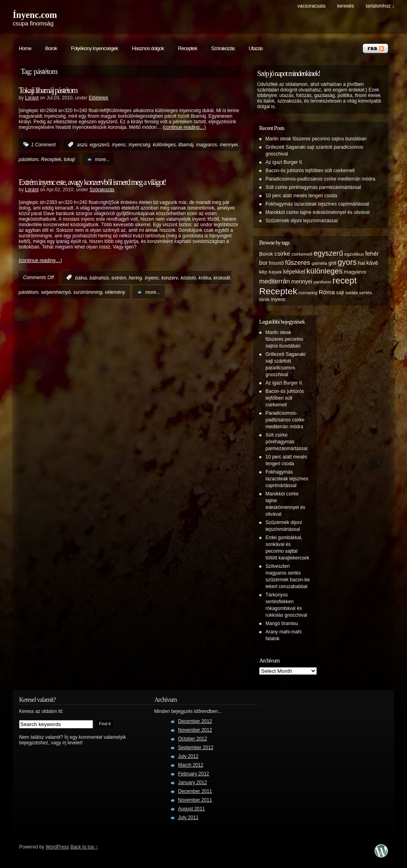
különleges (164, 145)
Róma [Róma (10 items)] (327, 292)
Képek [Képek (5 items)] (275, 272)
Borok (51, 48)
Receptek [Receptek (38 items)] (278, 291)
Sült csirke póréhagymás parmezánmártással (313, 187)
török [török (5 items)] (264, 299)
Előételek (98, 98)
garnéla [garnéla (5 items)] (319, 263)
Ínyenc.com (35, 15)
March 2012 (191, 765)
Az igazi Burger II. (284, 162)
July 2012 (188, 756)
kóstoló (188, 278)
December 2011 (195, 791)
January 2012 (193, 783)
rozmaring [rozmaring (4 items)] (308, 293)
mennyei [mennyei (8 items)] (302, 282)
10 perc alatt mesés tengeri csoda (301, 196)
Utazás (255, 48)
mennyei (229, 145)
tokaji (69, 159)
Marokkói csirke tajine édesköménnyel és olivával (318, 212)
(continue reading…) (184, 127)
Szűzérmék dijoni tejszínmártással (301, 221)
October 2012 (193, 739)
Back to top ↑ (84, 847)
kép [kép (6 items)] (263, 272)
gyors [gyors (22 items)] (347, 262)
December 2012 (195, 721)
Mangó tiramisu (282, 623)
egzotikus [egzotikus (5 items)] (354, 254)
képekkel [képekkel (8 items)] (294, 272)
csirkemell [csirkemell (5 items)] (302, 254)
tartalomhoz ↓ (380, 6)
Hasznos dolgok (148, 48)
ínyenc (119, 145)
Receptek (188, 48)
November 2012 (195, 730)
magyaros (206, 145)
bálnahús (99, 278)
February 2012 (194, 774)
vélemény (115, 292)
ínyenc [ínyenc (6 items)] (278, 299)
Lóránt (32, 98)
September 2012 (196, 748)
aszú (82, 145)
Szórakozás (223, 48)
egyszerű (100, 145)
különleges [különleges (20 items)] (325, 271)
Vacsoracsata (311, 6)
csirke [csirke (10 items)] (282, 253)
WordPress (57, 847)
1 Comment (43, 145)
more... (102, 159)
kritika (204, 278)
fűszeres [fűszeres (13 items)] (297, 263)
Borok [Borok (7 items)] (266, 254)
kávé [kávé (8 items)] (372, 263)
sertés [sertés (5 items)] (366, 292)
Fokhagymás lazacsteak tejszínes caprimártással (317, 204)
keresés (345, 6)
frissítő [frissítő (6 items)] (276, 263)
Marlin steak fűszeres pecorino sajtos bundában (316, 139)
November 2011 (195, 800)
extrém (119, 278)
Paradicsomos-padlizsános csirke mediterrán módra (320, 179)
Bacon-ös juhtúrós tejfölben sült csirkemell (310, 171)
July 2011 (188, 818)
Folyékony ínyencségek (94, 48)
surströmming (88, 292)
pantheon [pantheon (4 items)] (322, 282)
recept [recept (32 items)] (345, 281)
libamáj (186, 145)
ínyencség (139, 145)
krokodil (222, 278)
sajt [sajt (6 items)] (340, 293)
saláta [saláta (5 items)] (352, 292)
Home (25, 48)
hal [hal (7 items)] (362, 263)
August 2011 (191, 809)
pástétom (28, 159)
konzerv (170, 278)
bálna (81, 278)
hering (135, 278)
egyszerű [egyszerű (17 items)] (328, 253)
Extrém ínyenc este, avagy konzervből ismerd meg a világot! (92, 182)
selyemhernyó (56, 292)
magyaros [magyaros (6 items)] (355, 272)
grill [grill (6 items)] (332, 263)
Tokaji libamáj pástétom (48, 90)
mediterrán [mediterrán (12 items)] (274, 281)
